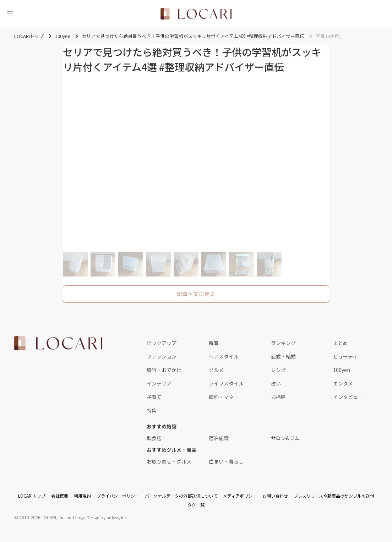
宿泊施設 (219, 438)
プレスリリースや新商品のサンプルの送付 (334, 496)
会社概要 (60, 496)
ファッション (162, 356)
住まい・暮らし (226, 461)
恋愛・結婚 (283, 356)
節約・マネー (224, 397)
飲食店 (154, 438)
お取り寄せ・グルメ (169, 461)
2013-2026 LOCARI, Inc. (42, 517)
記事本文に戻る (196, 294)
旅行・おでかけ (164, 370)
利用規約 (82, 496)
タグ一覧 (196, 505)
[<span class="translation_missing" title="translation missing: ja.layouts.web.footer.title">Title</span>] (58, 343)
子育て (154, 397)
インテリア (159, 383)
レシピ (278, 370)
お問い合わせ (275, 496)
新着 (214, 343)
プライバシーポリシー (118, 496)
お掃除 (278, 397)
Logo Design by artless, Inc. (102, 517)
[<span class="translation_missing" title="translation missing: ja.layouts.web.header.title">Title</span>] (196, 14)
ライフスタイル (226, 383)
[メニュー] (10, 14)
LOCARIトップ (32, 496)
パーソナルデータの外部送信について (181, 496)
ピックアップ (162, 343)
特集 (152, 410)
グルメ (216, 370)
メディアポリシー (240, 496)
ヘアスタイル (224, 356)
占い (276, 383)
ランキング (283, 343)
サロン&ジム (285, 438)
